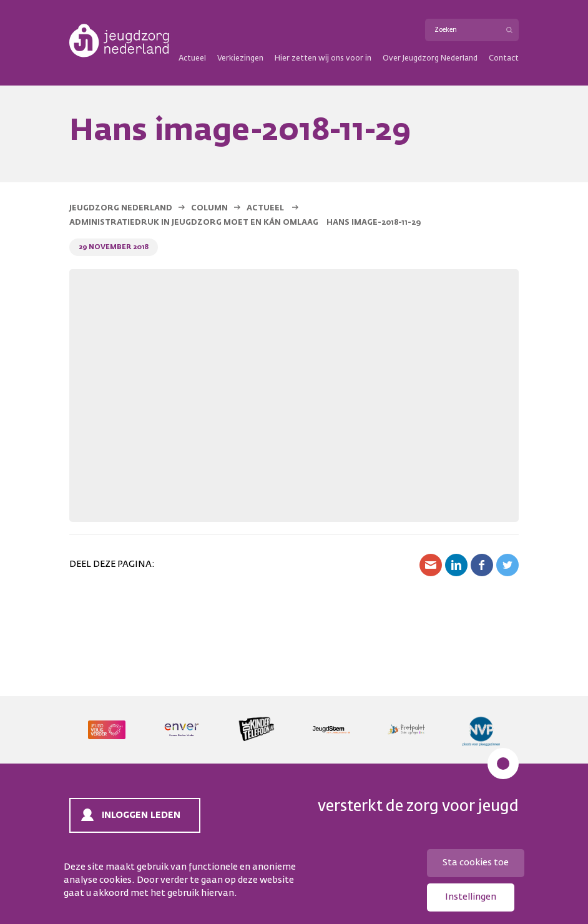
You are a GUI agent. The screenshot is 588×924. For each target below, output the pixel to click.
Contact (504, 59)
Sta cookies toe (476, 863)
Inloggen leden (141, 815)
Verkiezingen (240, 59)
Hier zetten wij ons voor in (323, 59)
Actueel (192, 59)
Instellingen (471, 897)
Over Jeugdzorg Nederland (430, 59)
